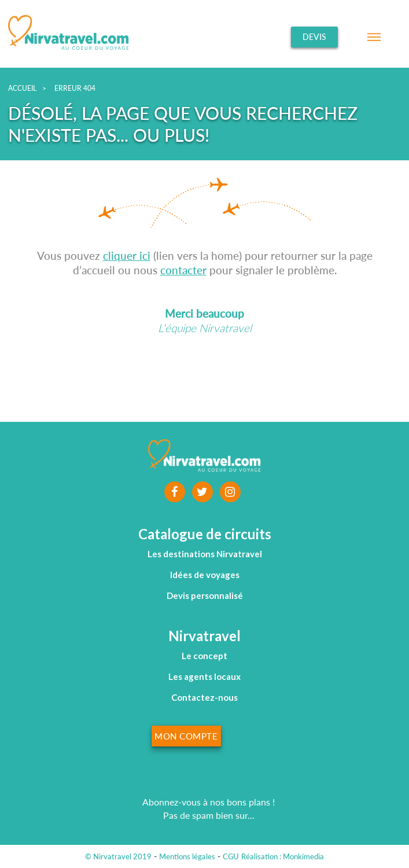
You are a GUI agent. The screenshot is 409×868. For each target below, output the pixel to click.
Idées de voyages (205, 575)
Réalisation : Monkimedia (283, 856)
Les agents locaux (204, 676)
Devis (314, 37)
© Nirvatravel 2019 (118, 856)
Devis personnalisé (205, 595)
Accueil (22, 88)
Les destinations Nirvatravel (205, 554)
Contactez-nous (204, 697)
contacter (183, 270)
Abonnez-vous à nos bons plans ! (209, 802)
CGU (231, 856)
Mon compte (186, 736)
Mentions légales (187, 856)
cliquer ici (127, 255)
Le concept (204, 656)
